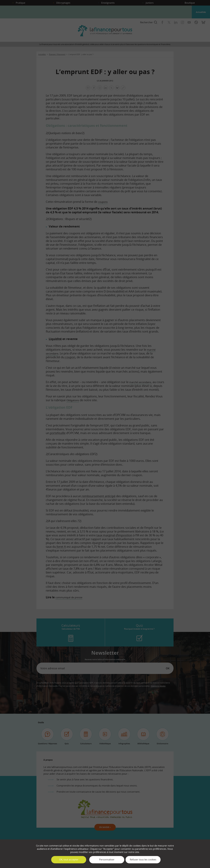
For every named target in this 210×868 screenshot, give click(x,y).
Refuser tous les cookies (143, 860)
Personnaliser (107, 860)
